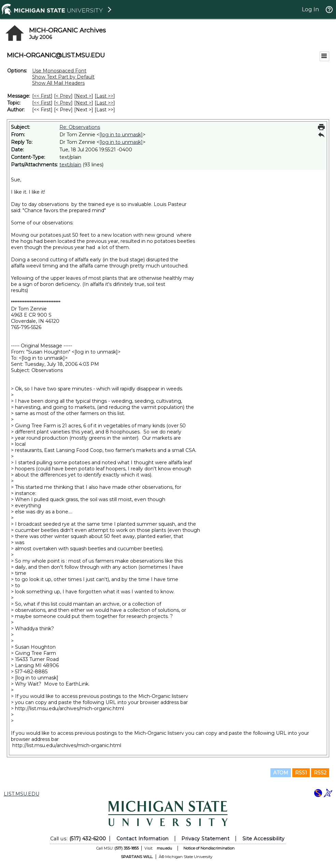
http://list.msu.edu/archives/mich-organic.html (69, 708)
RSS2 (320, 773)
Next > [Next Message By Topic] (84, 103)
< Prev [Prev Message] (63, 96)
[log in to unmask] (121, 135)
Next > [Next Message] (84, 96)
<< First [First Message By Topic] (42, 103)
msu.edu (164, 848)
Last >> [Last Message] (105, 96)
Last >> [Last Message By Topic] (105, 103)
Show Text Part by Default (63, 77)
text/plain (70, 165)
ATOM (281, 773)
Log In (310, 9)
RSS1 (301, 773)
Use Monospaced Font (59, 71)
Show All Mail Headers (58, 83)
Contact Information (143, 839)
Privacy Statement (205, 839)
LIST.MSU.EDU (22, 794)
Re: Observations (80, 127)
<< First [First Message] (42, 96)
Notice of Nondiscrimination (209, 848)
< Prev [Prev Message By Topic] (63, 103)
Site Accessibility (264, 839)
